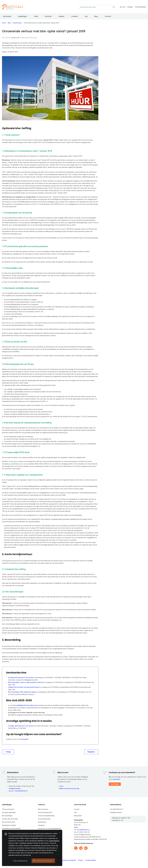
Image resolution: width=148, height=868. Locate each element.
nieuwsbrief (25, 739)
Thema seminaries (8, 809)
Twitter (86, 848)
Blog (9, 23)
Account (123, 7)
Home (4, 23)
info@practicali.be (15, 789)
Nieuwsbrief (78, 816)
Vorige (8, 752)
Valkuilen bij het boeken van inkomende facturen (24, 687)
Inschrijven (115, 784)
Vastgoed (41, 825)
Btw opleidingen (7, 816)
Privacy (81, 860)
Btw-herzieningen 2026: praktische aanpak (22, 692)
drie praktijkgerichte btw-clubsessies (25, 705)
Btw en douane (43, 809)
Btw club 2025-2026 (9, 822)
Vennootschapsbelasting (46, 816)
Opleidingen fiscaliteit (9, 825)
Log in (61, 786)
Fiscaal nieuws (17, 23)
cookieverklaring (54, 841)
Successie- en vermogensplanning (49, 829)
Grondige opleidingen (9, 812)
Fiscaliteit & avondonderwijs (11, 829)
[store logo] (13, 7)
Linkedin (81, 848)
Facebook (76, 848)
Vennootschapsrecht (45, 812)
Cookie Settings (91, 860)
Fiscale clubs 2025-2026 (10, 819)
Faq (75, 812)
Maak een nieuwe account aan (69, 789)
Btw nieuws (33, 38)
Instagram (91, 848)
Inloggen (130, 7)
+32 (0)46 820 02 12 (21, 791)
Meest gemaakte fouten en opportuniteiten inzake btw (26, 682)
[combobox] (97, 7)
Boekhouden (42, 822)
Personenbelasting (44, 819)
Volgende (91, 752)
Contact (77, 809)
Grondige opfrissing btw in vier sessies (21, 678)
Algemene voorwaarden (68, 860)
